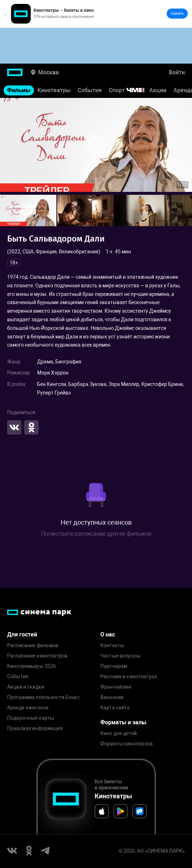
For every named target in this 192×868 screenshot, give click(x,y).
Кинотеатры (54, 90)
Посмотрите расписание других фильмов (96, 534)
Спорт (131, 90)
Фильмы (19, 90)
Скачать (177, 13)
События (90, 90)
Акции (158, 90)
